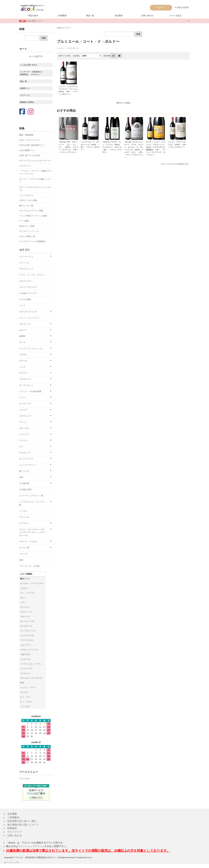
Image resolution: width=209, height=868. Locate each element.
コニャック (24, 263)
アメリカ (23, 440)
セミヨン (24, 692)
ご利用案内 (62, 16)
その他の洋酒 (25, 489)
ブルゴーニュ (25, 324)
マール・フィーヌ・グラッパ (32, 275)
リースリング (26, 668)
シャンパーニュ (26, 256)
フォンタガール (26, 195)
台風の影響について (34, 21)
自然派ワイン (25, 88)
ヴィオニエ (25, 673)
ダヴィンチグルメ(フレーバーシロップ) (36, 189)
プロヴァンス (25, 379)
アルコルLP (24, 778)
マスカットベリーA (29, 650)
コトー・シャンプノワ (29, 318)
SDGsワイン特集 (27, 226)
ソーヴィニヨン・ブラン (31, 664)
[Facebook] (22, 112)
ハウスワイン (25, 166)
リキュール (24, 517)
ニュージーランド (27, 465)
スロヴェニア (25, 416)
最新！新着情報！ (27, 135)
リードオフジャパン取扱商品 (32, 241)
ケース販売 (24, 221)
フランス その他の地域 (30, 391)
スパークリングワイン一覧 (31, 496)
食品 (21, 560)
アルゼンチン (25, 453)
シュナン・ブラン (28, 687)
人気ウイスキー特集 (28, 200)
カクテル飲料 (25, 299)
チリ (21, 447)
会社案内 (119, 16)
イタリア (23, 410)
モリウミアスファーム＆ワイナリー (35, 161)
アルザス (23, 355)
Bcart (90, 857)
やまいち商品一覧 (27, 236)
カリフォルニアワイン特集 (31, 211)
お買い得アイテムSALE (30, 155)
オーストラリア (26, 459)
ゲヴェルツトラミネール (31, 678)
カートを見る (176, 16)
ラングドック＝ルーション (31, 348)
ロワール (23, 361)
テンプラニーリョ (28, 631)
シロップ (23, 554)
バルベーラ (25, 645)
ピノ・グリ (25, 697)
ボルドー (68, 28)
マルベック (25, 617)
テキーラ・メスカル (28, 541)
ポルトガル (24, 428)
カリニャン (25, 607)
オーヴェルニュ (26, 385)
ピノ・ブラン (26, 702)
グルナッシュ (26, 612)
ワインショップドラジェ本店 (34, 846)
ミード (22, 305)
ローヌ (22, 342)
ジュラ (22, 367)
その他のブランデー (28, 293)
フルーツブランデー (28, 287)
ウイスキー (24, 523)
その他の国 (24, 483)
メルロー (24, 588)
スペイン (23, 422)
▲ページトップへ (12, 862)
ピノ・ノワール (27, 593)
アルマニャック (26, 269)
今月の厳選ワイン (27, 150)
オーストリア (25, 404)
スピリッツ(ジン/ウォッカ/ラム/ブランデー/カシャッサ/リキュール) (32, 532)
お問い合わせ (147, 16)
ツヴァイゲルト (27, 640)
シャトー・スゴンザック (68, 48)
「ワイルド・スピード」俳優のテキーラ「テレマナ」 (35, 172)
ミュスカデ (25, 706)
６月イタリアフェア (28, 312)
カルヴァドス (25, 281)
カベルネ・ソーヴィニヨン (32, 583)
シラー (23, 602)
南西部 (22, 336)
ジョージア (24, 434)
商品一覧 (90, 16)
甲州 (22, 683)
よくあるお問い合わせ (29, 65)
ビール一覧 (24, 548)
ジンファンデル (27, 635)
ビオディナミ (25, 95)
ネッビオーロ (26, 626)
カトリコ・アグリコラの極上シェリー (35, 181)
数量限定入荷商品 (27, 102)
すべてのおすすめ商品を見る (176, 164)
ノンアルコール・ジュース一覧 (32, 503)
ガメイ (23, 598)
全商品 (59, 28)
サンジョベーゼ (27, 621)
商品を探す (33, 16)
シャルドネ (25, 659)
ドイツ (22, 397)
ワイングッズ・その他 (29, 566)
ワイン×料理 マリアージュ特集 (33, 216)
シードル (23, 511)
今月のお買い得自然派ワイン (32, 145)
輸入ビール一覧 (26, 206)
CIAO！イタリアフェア (30, 140)
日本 (21, 477)
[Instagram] (31, 112)
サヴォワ (23, 373)
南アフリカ (24, 471)
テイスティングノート (29, 231)
